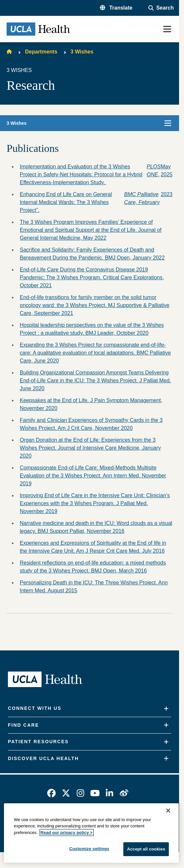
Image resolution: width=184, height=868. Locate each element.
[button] (116, 8)
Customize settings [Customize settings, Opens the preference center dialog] (89, 849)
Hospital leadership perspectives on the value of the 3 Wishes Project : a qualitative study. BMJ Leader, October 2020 (92, 329)
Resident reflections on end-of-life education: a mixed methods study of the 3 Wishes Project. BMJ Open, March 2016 (93, 567)
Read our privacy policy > (67, 833)
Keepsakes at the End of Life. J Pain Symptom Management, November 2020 (91, 404)
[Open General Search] (161, 8)
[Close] (168, 811)
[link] (51, 793)
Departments (41, 52)
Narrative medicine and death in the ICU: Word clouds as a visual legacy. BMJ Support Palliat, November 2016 (96, 527)
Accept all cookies (146, 849)
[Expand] (166, 709)
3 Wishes (82, 52)
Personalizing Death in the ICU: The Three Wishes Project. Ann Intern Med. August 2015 (94, 587)
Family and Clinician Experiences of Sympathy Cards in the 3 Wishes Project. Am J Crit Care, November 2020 (91, 424)
